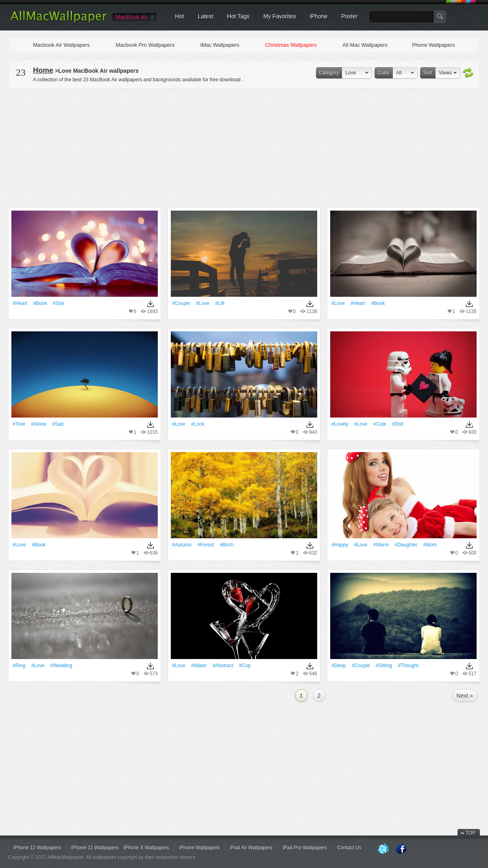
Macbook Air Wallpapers (61, 45)
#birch (227, 545)
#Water (199, 666)
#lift (220, 303)
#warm (381, 545)
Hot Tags (239, 16)
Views (445, 73)
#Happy (340, 545)
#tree (19, 424)
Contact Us (349, 848)
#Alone (38, 424)
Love (351, 73)
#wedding (61, 666)
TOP (471, 833)
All (399, 73)
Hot (180, 16)
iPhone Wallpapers (200, 848)
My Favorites (280, 16)
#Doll (398, 424)
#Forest (206, 545)
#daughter (406, 545)
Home (43, 70)
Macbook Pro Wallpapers (145, 45)
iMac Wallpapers (220, 45)
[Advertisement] (244, 147)
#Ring (19, 666)
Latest (205, 16)
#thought (408, 666)
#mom (430, 545)
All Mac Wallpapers (365, 45)
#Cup (245, 666)
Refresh (468, 73)
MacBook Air (132, 17)
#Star (59, 303)
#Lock (198, 424)
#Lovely (340, 424)
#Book (40, 303)
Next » (465, 696)
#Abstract (223, 666)
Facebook (401, 849)
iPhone (319, 16)
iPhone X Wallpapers (146, 848)
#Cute (380, 424)
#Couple (181, 303)
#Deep (339, 666)
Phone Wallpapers (434, 45)
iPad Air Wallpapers (251, 848)
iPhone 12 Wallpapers (37, 848)
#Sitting (384, 666)
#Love (203, 303)
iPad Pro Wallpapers (305, 848)
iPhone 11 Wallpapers (95, 848)
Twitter (383, 849)
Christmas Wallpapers (291, 45)
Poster (349, 16)
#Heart (20, 303)
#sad (58, 424)
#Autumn (182, 545)
